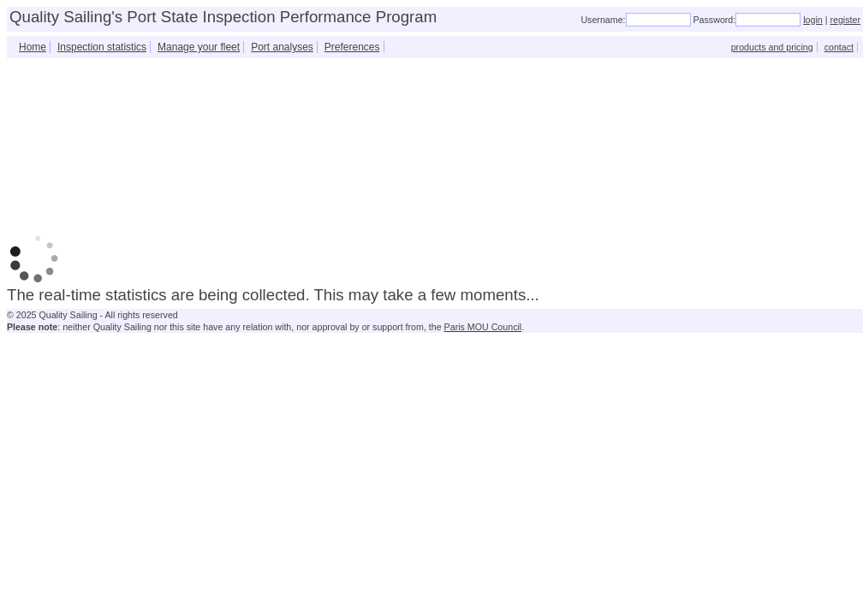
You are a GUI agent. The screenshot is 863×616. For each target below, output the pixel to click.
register (845, 20)
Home (33, 47)
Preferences (352, 47)
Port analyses (282, 47)
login (813, 20)
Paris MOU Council (483, 327)
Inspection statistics (102, 47)
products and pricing (772, 47)
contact (839, 47)
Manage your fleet (199, 47)
